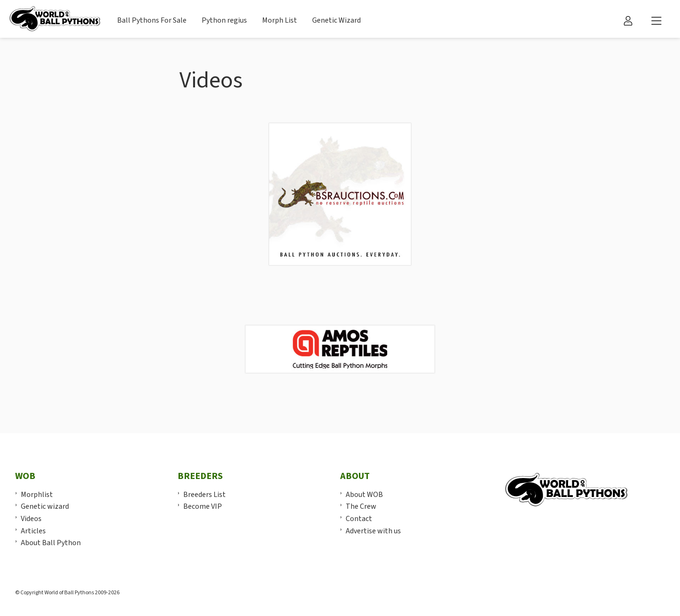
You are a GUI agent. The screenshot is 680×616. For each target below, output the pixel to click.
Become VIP (203, 506)
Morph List (280, 20)
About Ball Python (51, 543)
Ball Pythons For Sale (152, 20)
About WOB (364, 495)
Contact (359, 519)
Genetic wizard (45, 506)
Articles (33, 531)
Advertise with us (373, 531)
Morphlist (37, 495)
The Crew (361, 506)
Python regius (224, 20)
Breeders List (204, 495)
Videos (31, 519)
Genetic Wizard (336, 20)
